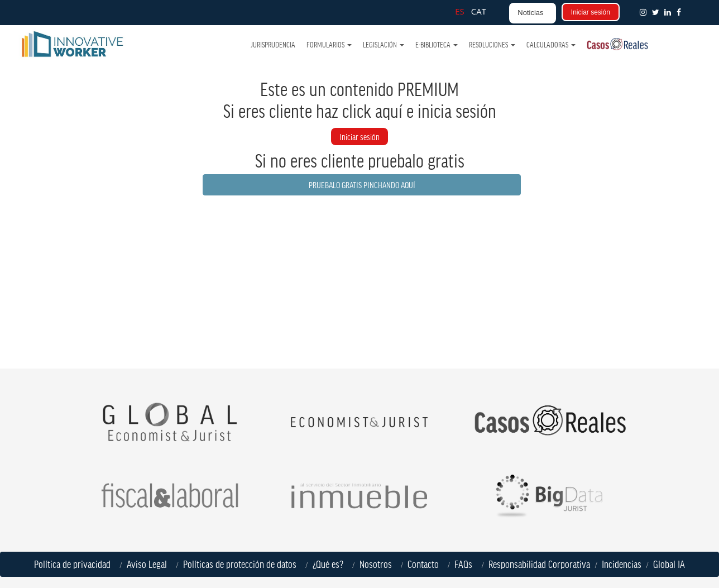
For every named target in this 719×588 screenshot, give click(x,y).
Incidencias (622, 564)
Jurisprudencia (273, 44)
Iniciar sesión (591, 12)
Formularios (329, 44)
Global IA (669, 564)
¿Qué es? (330, 564)
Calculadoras (551, 44)
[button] (681, 12)
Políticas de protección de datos (242, 564)
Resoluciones (492, 44)
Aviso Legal (149, 564)
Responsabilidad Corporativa (539, 564)
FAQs (466, 564)
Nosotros (378, 564)
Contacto (423, 564)
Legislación (384, 44)
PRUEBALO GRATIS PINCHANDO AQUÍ (362, 185)
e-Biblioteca (437, 44)
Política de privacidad (75, 564)
